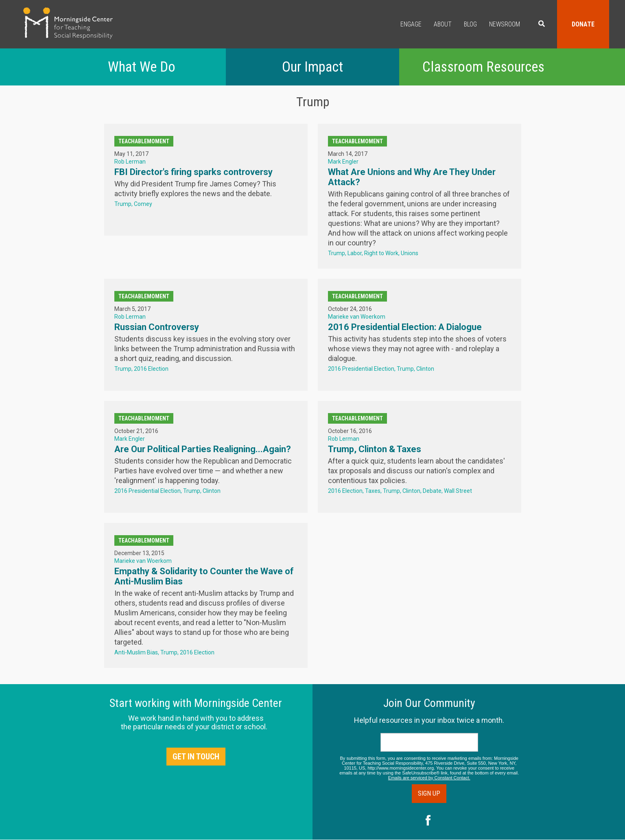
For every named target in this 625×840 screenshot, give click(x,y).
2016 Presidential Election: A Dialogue (405, 327)
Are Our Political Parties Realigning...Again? (203, 449)
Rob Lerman (130, 162)
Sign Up (429, 793)
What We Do (142, 67)
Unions (410, 253)
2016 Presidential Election (361, 369)
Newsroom (505, 24)
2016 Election (151, 369)
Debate (432, 491)
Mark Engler (343, 162)
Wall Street (458, 491)
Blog (470, 24)
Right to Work (381, 253)
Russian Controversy (157, 327)
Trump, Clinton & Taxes (375, 449)
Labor (355, 253)
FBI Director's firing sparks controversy (193, 172)
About (443, 24)
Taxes (373, 491)
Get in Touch (196, 757)
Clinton (425, 369)
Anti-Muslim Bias (136, 652)
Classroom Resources (483, 67)
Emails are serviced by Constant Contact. (429, 778)
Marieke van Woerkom (357, 317)
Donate (583, 24)
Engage (411, 24)
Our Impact (312, 67)
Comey (143, 204)
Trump (123, 204)
